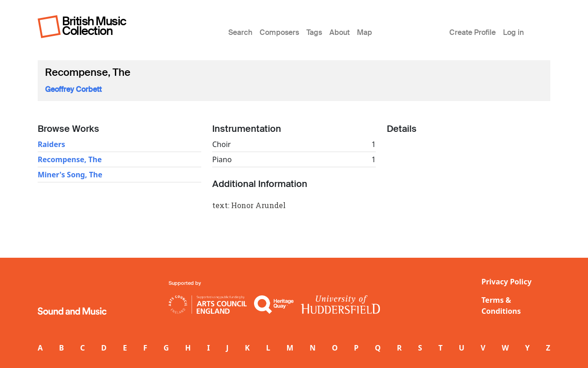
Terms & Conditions (501, 306)
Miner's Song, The (70, 175)
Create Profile (472, 32)
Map (365, 32)
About (339, 32)
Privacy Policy (506, 282)
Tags (314, 32)
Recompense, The (70, 159)
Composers (279, 32)
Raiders (51, 144)
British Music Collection (94, 26)
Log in (513, 32)
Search (240, 32)
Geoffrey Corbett (73, 89)
